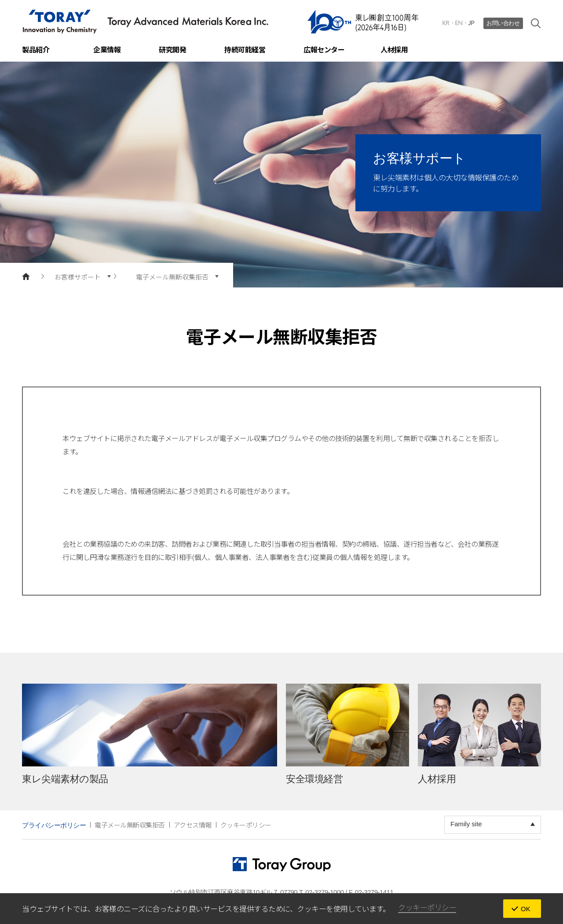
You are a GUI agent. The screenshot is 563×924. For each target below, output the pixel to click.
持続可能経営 (245, 49)
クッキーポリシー (246, 825)
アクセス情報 (193, 825)
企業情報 (107, 49)
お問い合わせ (503, 23)
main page (26, 276)
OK (526, 909)
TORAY (145, 22)
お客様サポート (78, 277)
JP (471, 23)
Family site (466, 824)
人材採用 (394, 49)
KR (446, 23)
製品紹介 (36, 49)
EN (459, 23)
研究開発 (172, 49)
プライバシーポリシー (54, 825)
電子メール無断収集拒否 (172, 277)
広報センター (324, 49)
